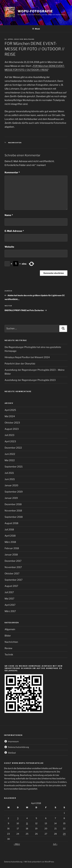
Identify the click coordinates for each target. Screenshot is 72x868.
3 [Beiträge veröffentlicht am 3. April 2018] (18, 818)
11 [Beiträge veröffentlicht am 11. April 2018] (27, 823)
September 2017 (14, 580)
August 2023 (12, 429)
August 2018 (11, 523)
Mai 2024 (10, 416)
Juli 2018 (9, 530)
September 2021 (14, 467)
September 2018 (14, 517)
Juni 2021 (10, 479)
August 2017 (11, 586)
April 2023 (10, 441)
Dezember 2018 (13, 504)
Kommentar (12, 172)
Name (9, 215)
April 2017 (10, 605)
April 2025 (10, 410)
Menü (36, 29)
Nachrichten (15, 143)
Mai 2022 (10, 460)
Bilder (8, 636)
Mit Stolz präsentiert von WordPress (39, 862)
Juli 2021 (9, 473)
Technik (9, 655)
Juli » (55, 844)
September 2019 (14, 492)
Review (8, 648)
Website (9, 247)
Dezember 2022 (13, 448)
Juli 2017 (9, 592)
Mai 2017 (9, 599)
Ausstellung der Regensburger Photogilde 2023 (30, 380)
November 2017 (13, 567)
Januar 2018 (11, 555)
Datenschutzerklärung (13, 862)
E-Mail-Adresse (14, 231)
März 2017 (10, 611)
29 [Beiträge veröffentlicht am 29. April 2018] (64, 834)
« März (17, 844)
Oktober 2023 (12, 423)
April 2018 (10, 536)
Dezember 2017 (13, 561)
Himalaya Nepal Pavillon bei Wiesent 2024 (27, 357)
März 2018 (10, 542)
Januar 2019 (11, 498)
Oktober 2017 (12, 573)
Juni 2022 (10, 454)
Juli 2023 (9, 435)
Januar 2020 (11, 485)
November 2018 (13, 511)
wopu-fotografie (35, 11)
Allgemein (10, 629)
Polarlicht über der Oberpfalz (20, 364)
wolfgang (29, 39)
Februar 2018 (12, 548)
